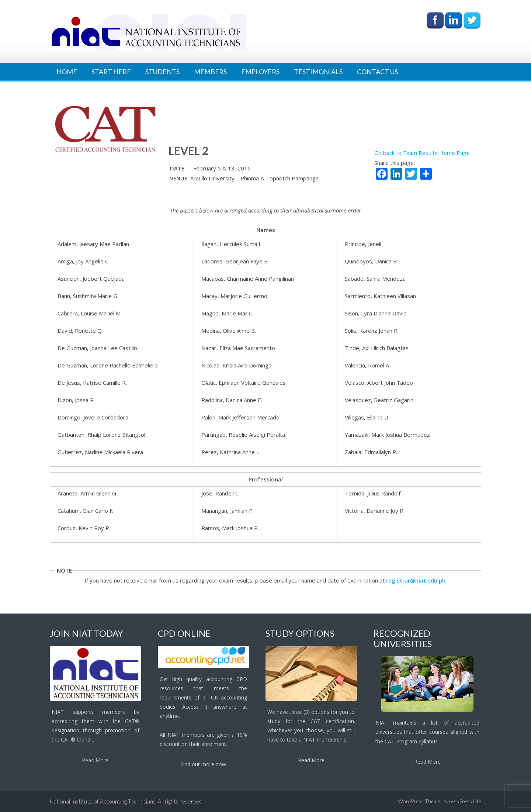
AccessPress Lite (462, 801)
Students (162, 72)
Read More (95, 760)
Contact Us (377, 72)
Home (67, 72)
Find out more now (203, 764)
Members (210, 72)
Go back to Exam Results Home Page (422, 153)
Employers (260, 72)
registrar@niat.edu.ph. (417, 580)
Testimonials (318, 72)
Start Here (111, 72)
